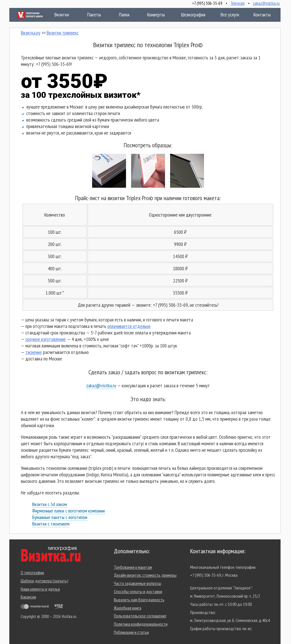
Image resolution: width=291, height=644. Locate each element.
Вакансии (28, 597)
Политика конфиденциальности (141, 624)
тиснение (34, 352)
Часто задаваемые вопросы (138, 583)
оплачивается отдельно (129, 326)
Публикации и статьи (131, 632)
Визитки (56, 15)
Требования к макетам (133, 567)
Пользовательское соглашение (140, 616)
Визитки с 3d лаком (50, 504)
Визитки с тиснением (51, 524)
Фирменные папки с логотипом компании (69, 511)
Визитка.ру (31, 33)
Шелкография (192, 15)
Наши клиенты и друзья (40, 589)
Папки (120, 15)
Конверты (155, 15)
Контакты (259, 15)
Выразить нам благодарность (139, 600)
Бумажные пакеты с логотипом (60, 517)
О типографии (32, 572)
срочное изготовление (46, 339)
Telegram (238, 3)
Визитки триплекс (63, 33)
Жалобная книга (128, 608)
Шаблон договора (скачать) (44, 581)
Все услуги (226, 15)
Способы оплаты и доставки (138, 591)
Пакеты (89, 15)
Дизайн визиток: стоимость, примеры (145, 575)
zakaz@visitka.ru (266, 3)
